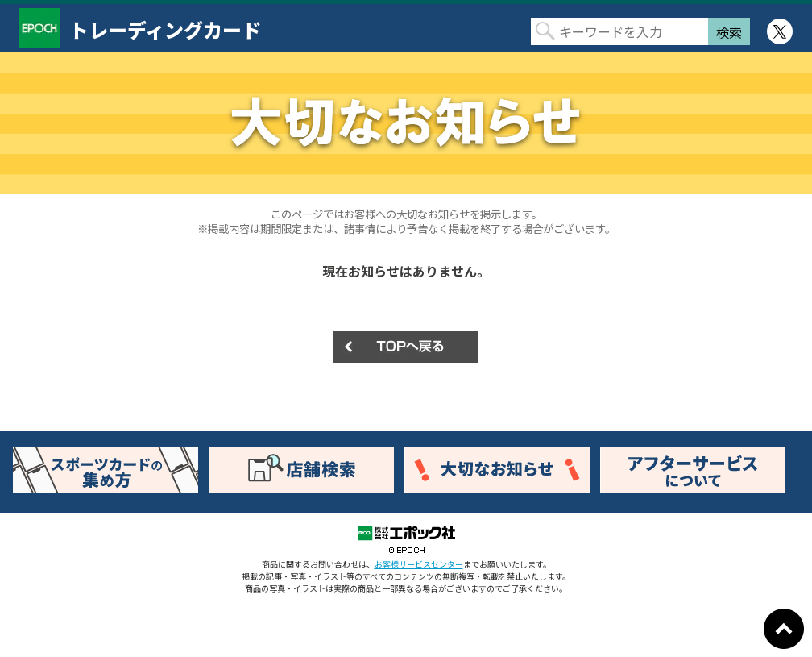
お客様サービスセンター (419, 564)
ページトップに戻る (784, 629)
